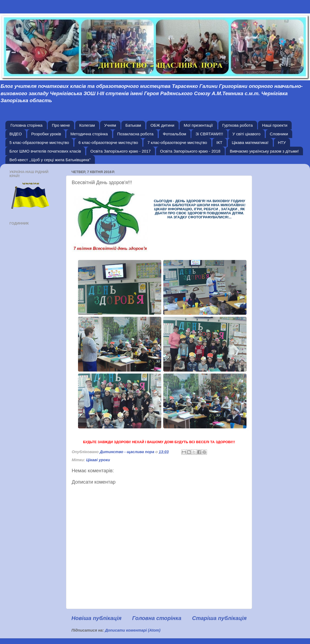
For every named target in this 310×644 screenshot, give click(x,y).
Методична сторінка (89, 134)
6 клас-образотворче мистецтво (108, 142)
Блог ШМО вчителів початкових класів (45, 151)
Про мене (61, 125)
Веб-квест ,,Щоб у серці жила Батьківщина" (50, 160)
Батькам (133, 125)
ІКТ (219, 142)
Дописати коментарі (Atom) (133, 630)
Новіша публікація (97, 618)
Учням (110, 125)
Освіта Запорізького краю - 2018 (190, 151)
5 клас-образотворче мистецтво (39, 142)
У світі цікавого (246, 134)
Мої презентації (198, 125)
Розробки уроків (46, 134)
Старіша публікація (219, 618)
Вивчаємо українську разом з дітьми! (264, 151)
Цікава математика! (250, 142)
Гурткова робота (238, 125)
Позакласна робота (135, 134)
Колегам (87, 125)
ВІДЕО (16, 134)
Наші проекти (275, 125)
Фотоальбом (175, 134)
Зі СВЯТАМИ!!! (209, 134)
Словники (279, 134)
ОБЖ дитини (162, 125)
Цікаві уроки (98, 460)
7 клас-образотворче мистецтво (177, 142)
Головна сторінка (27, 125)
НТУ (282, 142)
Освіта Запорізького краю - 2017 (120, 151)
